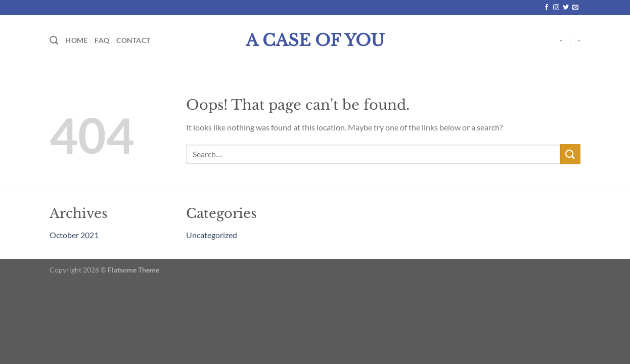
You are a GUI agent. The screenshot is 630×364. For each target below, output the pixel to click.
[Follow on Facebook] (547, 8)
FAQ (102, 40)
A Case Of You (315, 40)
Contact (133, 40)
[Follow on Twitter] (566, 8)
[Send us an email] (575, 8)
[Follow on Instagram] (556, 8)
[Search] (54, 41)
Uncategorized (212, 235)
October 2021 (74, 235)
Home (76, 40)
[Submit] (570, 154)
